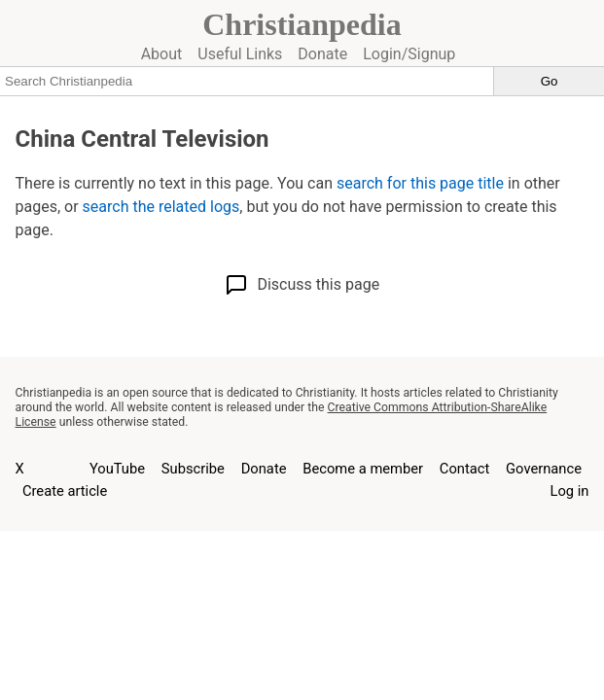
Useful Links (240, 54)
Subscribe (193, 469)
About (162, 54)
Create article (65, 491)
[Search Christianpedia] (247, 81)
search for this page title (420, 183)
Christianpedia (302, 24)
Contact (464, 469)
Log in (570, 491)
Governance (544, 469)
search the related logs (161, 207)
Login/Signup (409, 54)
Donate (322, 54)
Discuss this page (302, 285)
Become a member (363, 469)
